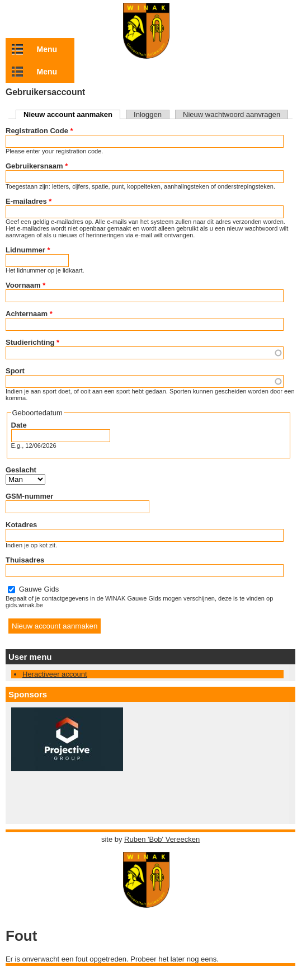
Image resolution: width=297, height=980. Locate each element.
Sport (15, 371)
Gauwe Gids (39, 589)
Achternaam (29, 314)
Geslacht (21, 470)
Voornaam (25, 285)
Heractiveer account (55, 674)
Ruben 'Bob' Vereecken (162, 839)
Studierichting (32, 342)
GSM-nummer (29, 496)
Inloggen (148, 114)
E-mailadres (29, 201)
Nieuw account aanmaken (72, 114)
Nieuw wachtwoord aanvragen (232, 114)
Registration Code (39, 131)
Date (19, 425)
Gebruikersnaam (37, 166)
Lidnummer (28, 250)
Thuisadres (25, 560)
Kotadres (21, 525)
